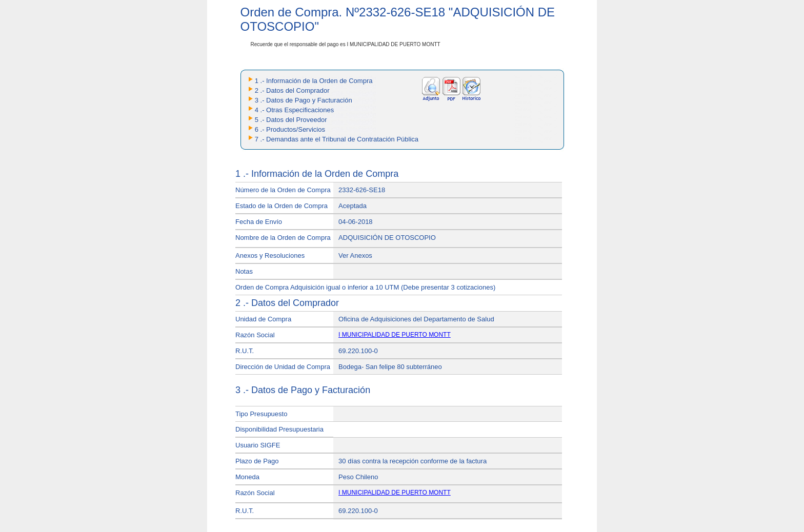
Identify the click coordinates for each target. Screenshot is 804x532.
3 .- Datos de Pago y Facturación (304, 100)
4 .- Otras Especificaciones (295, 110)
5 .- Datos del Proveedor (291, 120)
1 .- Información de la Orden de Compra (314, 81)
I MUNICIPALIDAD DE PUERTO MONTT (395, 335)
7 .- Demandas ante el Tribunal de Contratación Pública (337, 139)
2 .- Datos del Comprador (292, 90)
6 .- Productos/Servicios (290, 129)
